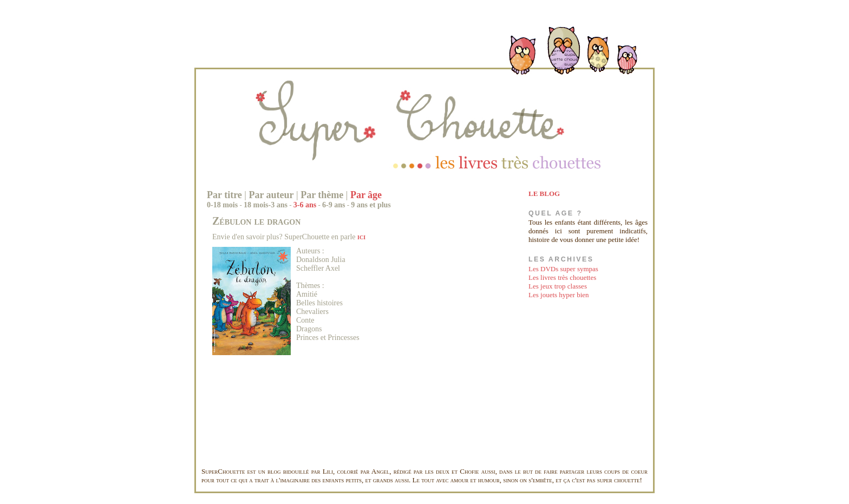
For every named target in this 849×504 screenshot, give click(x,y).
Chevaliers (312, 312)
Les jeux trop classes (558, 286)
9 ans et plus (371, 205)
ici (361, 237)
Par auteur (271, 195)
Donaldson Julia (321, 260)
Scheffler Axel (318, 268)
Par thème (322, 195)
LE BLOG (544, 194)
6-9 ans (334, 205)
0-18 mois (222, 205)
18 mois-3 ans (266, 205)
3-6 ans (305, 205)
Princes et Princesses (328, 338)
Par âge (366, 195)
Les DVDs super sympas (563, 269)
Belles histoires (319, 303)
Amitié (307, 294)
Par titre (224, 195)
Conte (305, 320)
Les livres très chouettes (562, 277)
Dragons (309, 329)
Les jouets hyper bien (559, 295)
